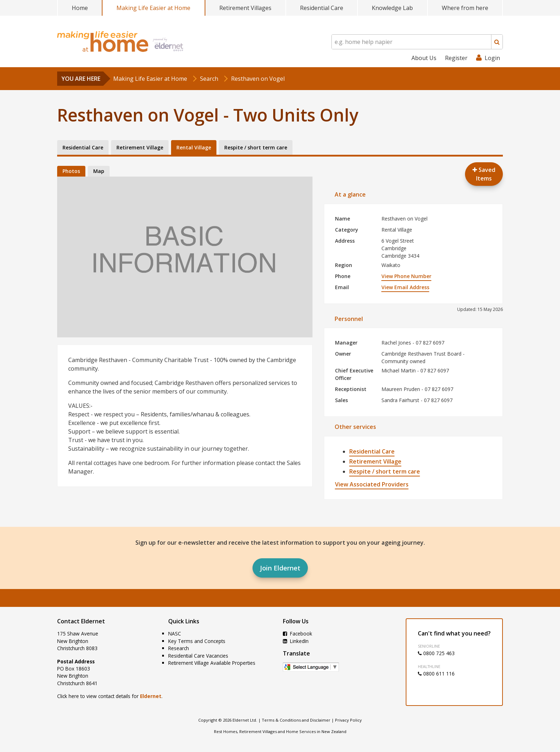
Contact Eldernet (81, 621)
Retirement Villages (245, 8)
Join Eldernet (280, 568)
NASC (175, 634)
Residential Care (322, 8)
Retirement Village (375, 461)
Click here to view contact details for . (110, 696)
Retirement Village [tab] (140, 147)
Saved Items (484, 174)
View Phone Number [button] (406, 276)
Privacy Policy (348, 720)
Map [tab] (99, 171)
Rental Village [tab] (194, 147)
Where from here (465, 8)
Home (80, 8)
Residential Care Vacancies (198, 656)
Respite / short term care (385, 471)
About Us (424, 58)
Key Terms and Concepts (197, 641)
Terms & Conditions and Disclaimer (296, 720)
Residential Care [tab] (83, 147)
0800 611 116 (436, 674)
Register (456, 58)
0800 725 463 (436, 653)
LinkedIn (296, 641)
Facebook (297, 634)
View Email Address (405, 287)
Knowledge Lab (392, 8)
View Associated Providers (372, 484)
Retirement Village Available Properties (212, 663)
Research (179, 648)
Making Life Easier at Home (153, 8)
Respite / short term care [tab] (256, 147)
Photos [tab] (71, 171)
